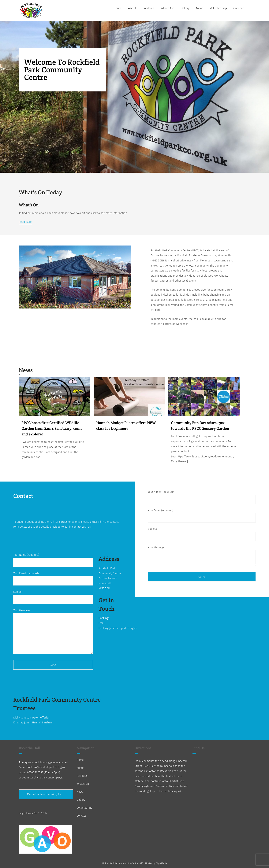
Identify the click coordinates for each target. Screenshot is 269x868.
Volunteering (84, 808)
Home (80, 760)
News (80, 792)
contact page (54, 778)
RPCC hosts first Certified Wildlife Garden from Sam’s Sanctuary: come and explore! (52, 428)
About (80, 768)
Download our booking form (46, 794)
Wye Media (162, 863)
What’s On (83, 784)
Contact (81, 816)
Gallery (81, 800)
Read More (25, 222)
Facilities (82, 776)
